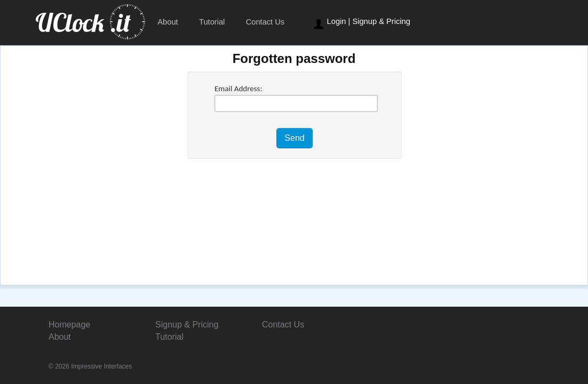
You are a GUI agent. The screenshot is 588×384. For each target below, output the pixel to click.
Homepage (69, 325)
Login (337, 21)
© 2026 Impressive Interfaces (90, 366)
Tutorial (212, 22)
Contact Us (265, 22)
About (168, 22)
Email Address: (238, 89)
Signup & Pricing (381, 21)
